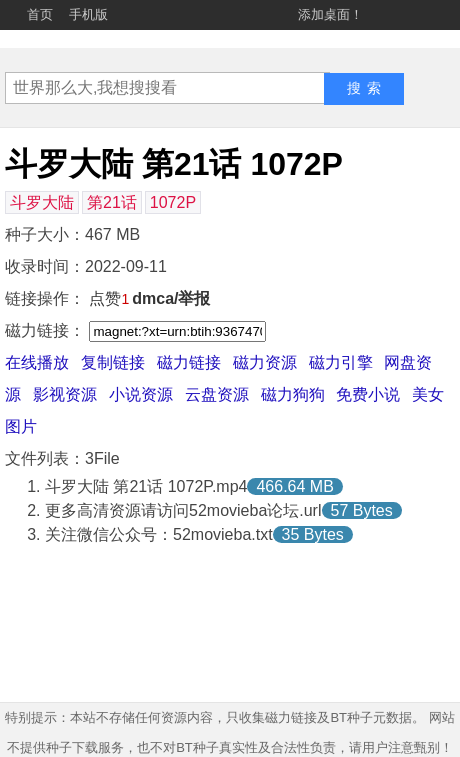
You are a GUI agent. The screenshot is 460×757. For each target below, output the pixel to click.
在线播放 (37, 362)
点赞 (109, 298)
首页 (40, 14)
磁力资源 (265, 362)
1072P (173, 202)
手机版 (88, 14)
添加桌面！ (330, 14)
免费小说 (368, 394)
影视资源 (65, 394)
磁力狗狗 (293, 394)
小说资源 (141, 394)
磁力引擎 (341, 362)
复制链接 (113, 362)
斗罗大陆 (42, 202)
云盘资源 (217, 394)
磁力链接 (189, 362)
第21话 (112, 202)
